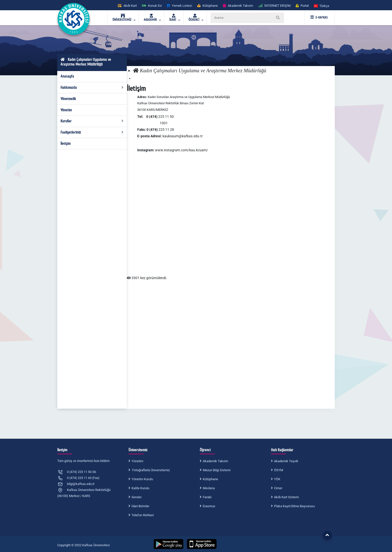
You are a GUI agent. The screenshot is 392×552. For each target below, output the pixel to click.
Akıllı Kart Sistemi (286, 497)
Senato (136, 497)
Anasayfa (67, 76)
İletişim (65, 144)
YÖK (277, 479)
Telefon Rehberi (143, 515)
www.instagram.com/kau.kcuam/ (181, 150)
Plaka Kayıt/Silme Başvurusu (294, 506)
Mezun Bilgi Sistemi (217, 470)
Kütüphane (210, 479)
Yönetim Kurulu (142, 479)
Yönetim (66, 110)
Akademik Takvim (215, 461)
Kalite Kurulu (140, 488)
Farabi (207, 497)
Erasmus (209, 506)
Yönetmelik (68, 99)
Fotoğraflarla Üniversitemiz (151, 470)
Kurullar (92, 121)
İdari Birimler (140, 506)
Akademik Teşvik (286, 461)
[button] (322, 6)
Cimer (278, 488)
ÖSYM (278, 470)
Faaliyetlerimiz (92, 132)
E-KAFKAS (319, 18)
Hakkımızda (92, 88)
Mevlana (209, 488)
